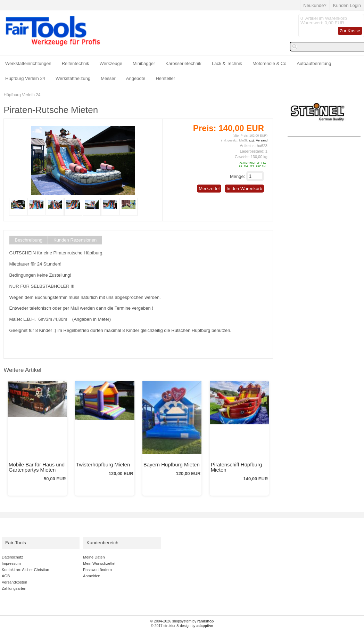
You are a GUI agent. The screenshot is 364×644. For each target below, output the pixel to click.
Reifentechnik (76, 63)
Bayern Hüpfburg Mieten (172, 464)
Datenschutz (12, 557)
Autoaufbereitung (314, 63)
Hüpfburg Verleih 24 (25, 78)
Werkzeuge (111, 63)
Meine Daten (94, 557)
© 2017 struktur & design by (182, 626)
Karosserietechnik (183, 63)
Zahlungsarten (14, 588)
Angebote (136, 78)
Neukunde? (315, 5)
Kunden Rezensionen (75, 240)
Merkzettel (209, 189)
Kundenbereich (102, 543)
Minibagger (144, 63)
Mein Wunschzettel (99, 563)
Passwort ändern (97, 570)
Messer (108, 78)
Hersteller (165, 78)
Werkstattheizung (73, 78)
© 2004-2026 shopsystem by (182, 621)
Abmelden (92, 576)
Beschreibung (28, 240)
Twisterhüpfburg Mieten (103, 464)
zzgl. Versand (258, 140)
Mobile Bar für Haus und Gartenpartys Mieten (37, 467)
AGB (6, 576)
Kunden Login (347, 5)
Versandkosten (14, 582)
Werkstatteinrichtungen (28, 63)
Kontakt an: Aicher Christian (25, 570)
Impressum (11, 563)
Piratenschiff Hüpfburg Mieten (237, 467)
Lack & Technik (227, 63)
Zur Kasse (350, 31)
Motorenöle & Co (270, 63)
